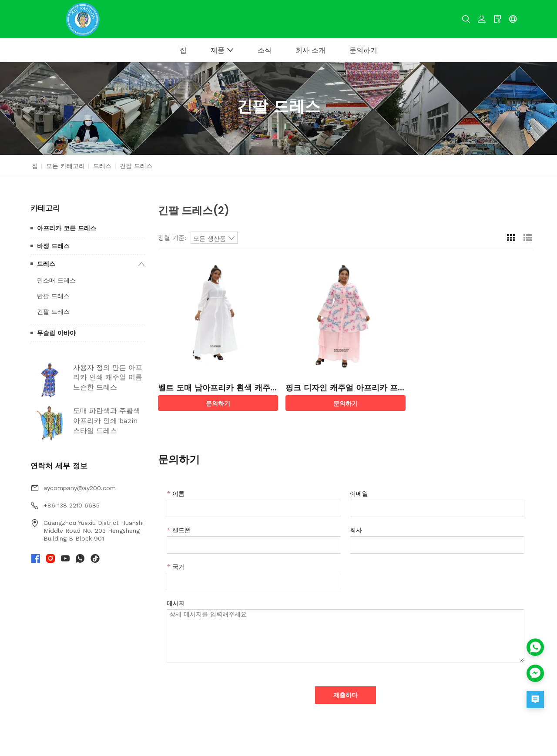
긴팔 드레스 (53, 312)
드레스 (102, 166)
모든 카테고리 (65, 166)
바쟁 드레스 (53, 246)
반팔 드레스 (53, 296)
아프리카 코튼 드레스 (67, 228)
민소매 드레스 (56, 280)
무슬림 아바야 (56, 333)
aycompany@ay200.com (80, 488)
